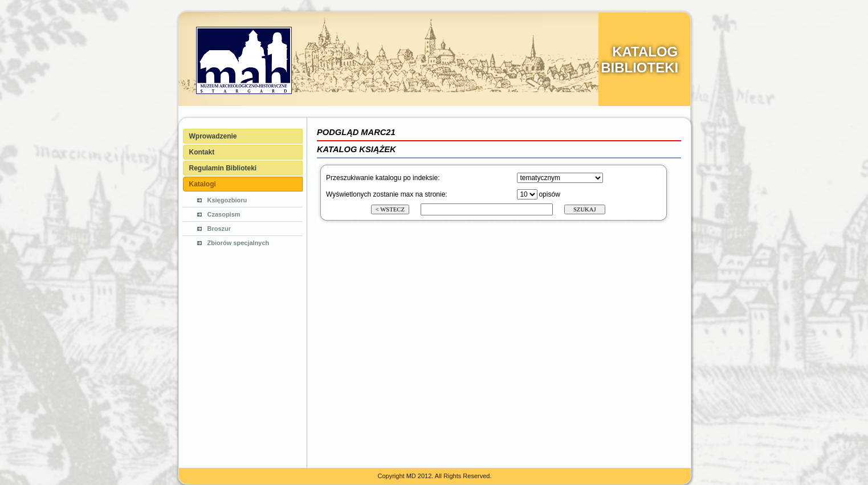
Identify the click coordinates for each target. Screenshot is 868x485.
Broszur (219, 229)
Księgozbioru (227, 200)
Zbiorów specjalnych (239, 243)
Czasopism (224, 214)
